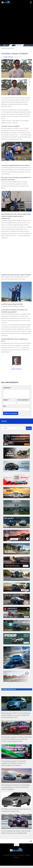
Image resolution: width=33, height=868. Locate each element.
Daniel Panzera (8, 57)
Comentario (7, 388)
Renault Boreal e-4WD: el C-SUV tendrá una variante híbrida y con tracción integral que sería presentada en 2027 (16, 715)
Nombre (6, 400)
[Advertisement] (16, 27)
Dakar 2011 (10, 48)
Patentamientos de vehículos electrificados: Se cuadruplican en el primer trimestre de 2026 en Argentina (16, 787)
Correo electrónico (23, 400)
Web (4, 406)
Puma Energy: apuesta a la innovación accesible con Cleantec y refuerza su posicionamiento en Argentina (14, 763)
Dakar (3, 48)
